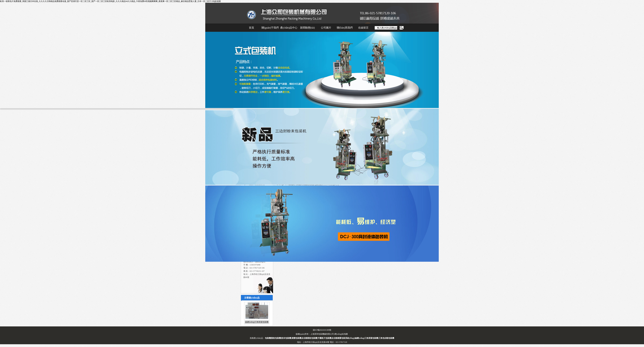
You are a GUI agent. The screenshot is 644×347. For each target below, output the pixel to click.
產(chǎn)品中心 (289, 28)
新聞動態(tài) (307, 28)
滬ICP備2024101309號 (322, 330)
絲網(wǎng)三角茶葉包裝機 (257, 322)
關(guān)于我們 (270, 28)
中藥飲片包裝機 (324, 338)
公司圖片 (326, 28)
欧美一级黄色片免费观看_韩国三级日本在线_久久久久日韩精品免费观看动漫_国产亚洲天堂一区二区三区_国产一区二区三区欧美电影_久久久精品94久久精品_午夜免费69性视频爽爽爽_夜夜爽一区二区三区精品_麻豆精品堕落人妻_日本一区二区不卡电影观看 (110, 1)
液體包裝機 (296, 338)
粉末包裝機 (286, 338)
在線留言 (363, 28)
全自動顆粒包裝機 (309, 338)
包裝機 (268, 338)
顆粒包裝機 (276, 338)
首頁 (251, 28)
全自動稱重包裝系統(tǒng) (343, 338)
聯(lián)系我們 (345, 28)
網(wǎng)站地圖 (341, 334)
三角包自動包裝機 (386, 338)
